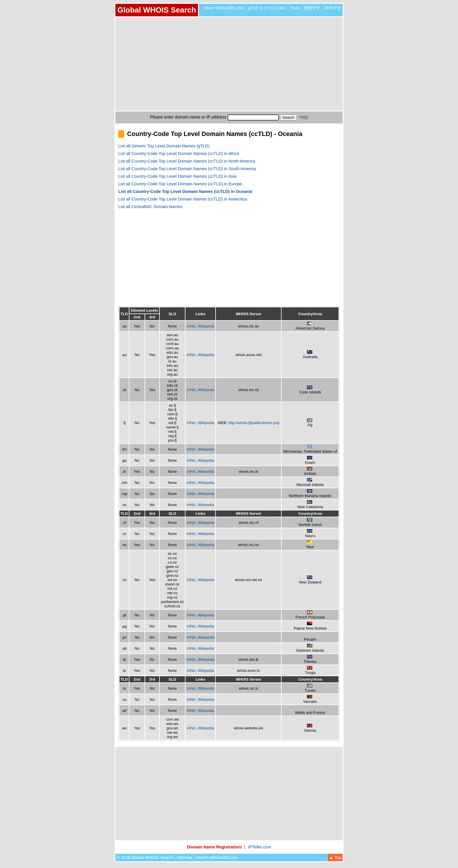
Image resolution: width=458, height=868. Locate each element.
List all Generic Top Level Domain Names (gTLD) (164, 146)
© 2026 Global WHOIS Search (145, 857)
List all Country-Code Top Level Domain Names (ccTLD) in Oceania (185, 191)
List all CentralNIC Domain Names (150, 207)
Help (304, 117)
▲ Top (335, 857)
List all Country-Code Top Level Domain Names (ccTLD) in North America (187, 161)
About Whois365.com (224, 8)
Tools (295, 8)
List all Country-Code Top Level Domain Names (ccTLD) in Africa (179, 154)
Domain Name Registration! (215, 847)
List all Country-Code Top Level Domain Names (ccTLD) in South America (187, 169)
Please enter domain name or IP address (188, 117)
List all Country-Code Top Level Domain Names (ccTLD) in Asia (177, 176)
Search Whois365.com (217, 857)
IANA (191, 326)
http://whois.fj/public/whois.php (254, 423)
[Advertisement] (229, 64)
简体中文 (333, 8)
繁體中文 (312, 8)
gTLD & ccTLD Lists (267, 8)
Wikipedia (206, 326)
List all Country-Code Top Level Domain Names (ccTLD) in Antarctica (183, 199)
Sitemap (185, 857)
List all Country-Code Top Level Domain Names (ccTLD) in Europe (180, 184)
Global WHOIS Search (157, 10)
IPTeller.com (260, 847)
